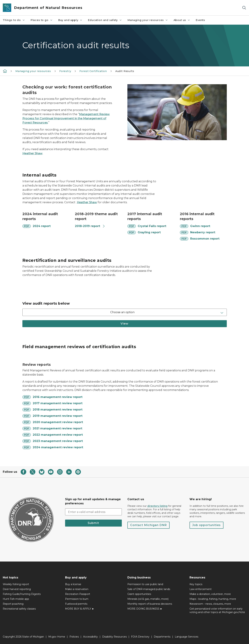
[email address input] (93, 512)
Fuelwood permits (76, 604)
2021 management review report (57, 428)
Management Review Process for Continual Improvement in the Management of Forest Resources (66, 118)
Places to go (42, 20)
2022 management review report (58, 435)
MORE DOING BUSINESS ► (145, 609)
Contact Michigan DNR (148, 525)
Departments (162, 637)
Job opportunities (206, 525)
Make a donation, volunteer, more (210, 594)
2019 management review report (58, 416)
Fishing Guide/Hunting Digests (22, 594)
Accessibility (90, 637)
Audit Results (125, 71)
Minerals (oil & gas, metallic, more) (148, 599)
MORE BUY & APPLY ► (80, 609)
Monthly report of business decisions (150, 604)
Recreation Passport (78, 594)
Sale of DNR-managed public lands (149, 589)
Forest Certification (93, 71)
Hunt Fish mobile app (16, 599)
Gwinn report (200, 226)
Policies (74, 637)
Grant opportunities (139, 594)
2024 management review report (58, 447)
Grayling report (149, 232)
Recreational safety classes (19, 609)
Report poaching (13, 604)
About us (182, 20)
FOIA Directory (140, 637)
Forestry (65, 71)
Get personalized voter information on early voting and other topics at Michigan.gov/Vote (217, 610)
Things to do (14, 20)
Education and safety (105, 20)
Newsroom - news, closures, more (210, 604)
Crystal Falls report (152, 226)
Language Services (187, 637)
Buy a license (73, 584)
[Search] (244, 8)
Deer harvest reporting (17, 589)
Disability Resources (114, 637)
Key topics (196, 584)
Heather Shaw (32, 153)
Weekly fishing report (16, 584)
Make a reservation (77, 589)
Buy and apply (70, 20)
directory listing (157, 506)
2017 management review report (58, 403)
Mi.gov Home (57, 637)
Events (200, 20)
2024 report (42, 226)
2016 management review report (58, 397)
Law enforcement (201, 589)
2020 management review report (58, 422)
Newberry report (203, 232)
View (124, 324)
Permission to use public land (145, 584)
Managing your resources (148, 20)
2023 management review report (58, 441)
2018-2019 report (90, 226)
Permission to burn (77, 599)
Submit (93, 523)
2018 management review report (58, 410)
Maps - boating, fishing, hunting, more (213, 599)
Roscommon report (205, 239)
